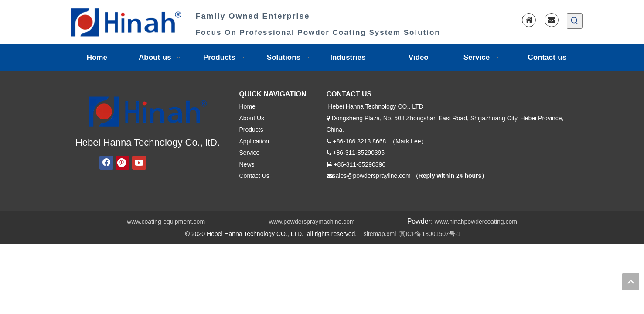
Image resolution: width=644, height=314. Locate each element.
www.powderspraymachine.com (312, 222)
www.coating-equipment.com (166, 222)
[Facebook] (106, 163)
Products (251, 130)
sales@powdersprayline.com (372, 176)
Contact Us (254, 176)
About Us (252, 118)
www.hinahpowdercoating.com (476, 222)
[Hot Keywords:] (575, 21)
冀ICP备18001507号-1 (430, 234)
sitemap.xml (380, 234)
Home (247, 106)
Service (250, 153)
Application (254, 141)
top (630, 281)
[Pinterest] (123, 163)
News (247, 164)
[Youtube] (139, 163)
